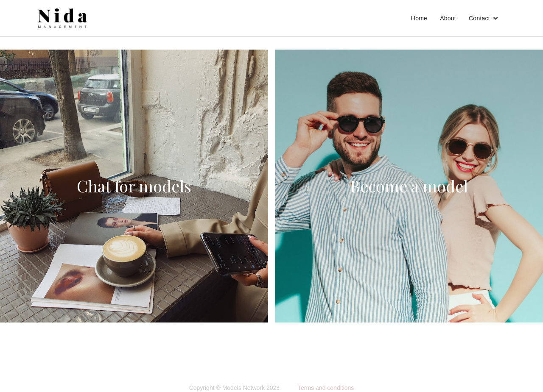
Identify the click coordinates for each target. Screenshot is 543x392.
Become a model (409, 186)
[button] (484, 18)
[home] (63, 18)
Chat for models (134, 186)
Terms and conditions (326, 388)
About (448, 18)
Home (419, 18)
